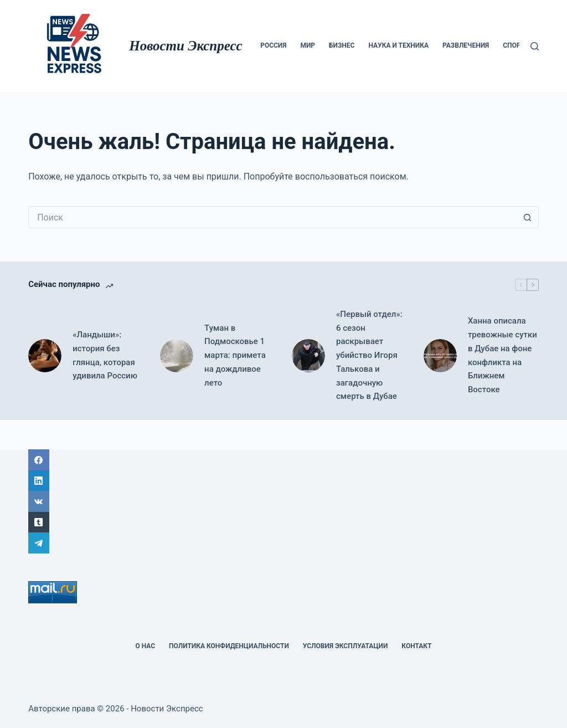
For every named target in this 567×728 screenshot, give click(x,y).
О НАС (145, 646)
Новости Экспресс (185, 46)
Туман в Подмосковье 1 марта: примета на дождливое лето (235, 355)
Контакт (416, 646)
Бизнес (342, 45)
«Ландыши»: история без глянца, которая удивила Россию (105, 355)
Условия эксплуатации (346, 646)
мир (308, 45)
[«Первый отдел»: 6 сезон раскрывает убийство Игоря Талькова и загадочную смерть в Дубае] (308, 356)
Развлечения (466, 45)
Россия (273, 45)
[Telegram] (283, 543)
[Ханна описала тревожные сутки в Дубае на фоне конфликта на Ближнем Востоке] (440, 356)
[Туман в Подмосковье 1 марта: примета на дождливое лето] (177, 356)
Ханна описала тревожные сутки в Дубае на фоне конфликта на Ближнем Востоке (502, 355)
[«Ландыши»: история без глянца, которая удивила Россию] (45, 356)
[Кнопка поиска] (528, 217)
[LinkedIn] (283, 481)
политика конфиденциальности (229, 646)
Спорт (514, 45)
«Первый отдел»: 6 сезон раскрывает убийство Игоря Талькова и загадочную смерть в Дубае (369, 355)
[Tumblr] (283, 522)
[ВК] (283, 501)
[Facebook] (283, 460)
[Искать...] (272, 217)
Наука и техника (398, 45)
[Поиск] (535, 46)
